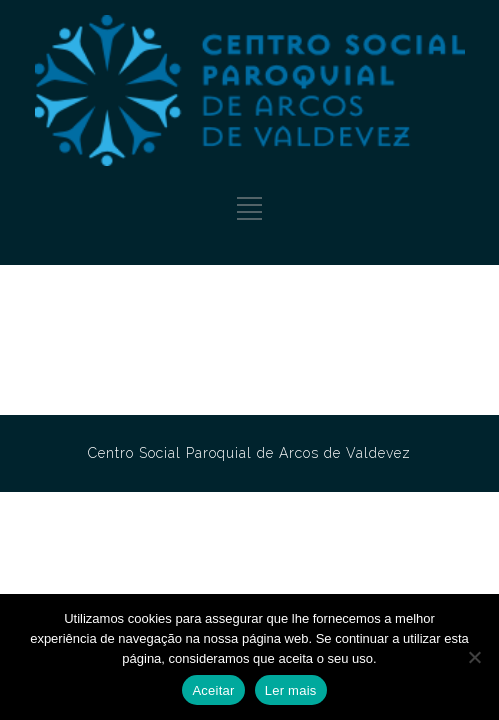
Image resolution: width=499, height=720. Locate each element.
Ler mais (291, 690)
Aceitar (213, 690)
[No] (474, 657)
